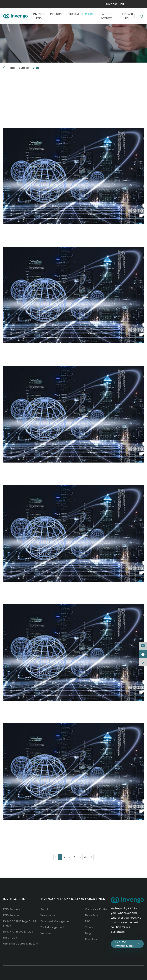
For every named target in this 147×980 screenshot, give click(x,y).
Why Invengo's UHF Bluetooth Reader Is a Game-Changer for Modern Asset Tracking (69, 831)
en (140, 4)
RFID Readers (12, 909)
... (80, 857)
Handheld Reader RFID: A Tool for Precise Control (41, 235)
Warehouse (48, 915)
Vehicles (46, 933)
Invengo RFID (39, 16)
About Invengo (106, 16)
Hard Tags (10, 938)
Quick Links (95, 899)
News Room (93, 915)
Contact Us (127, 16)
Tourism (73, 14)
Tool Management (52, 927)
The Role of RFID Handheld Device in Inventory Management (50, 354)
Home (12, 68)
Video (89, 927)
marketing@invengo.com (21, 4)
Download (92, 939)
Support (88, 14)
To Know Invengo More (127, 944)
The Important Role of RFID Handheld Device (38, 711)
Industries (57, 14)
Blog (36, 68)
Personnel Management (56, 921)
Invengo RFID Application (62, 899)
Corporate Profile (96, 909)
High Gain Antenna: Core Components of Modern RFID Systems (52, 473)
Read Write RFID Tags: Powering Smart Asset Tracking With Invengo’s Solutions (65, 592)
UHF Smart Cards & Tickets (20, 944)
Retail (44, 909)
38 (86, 857)
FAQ (88, 921)
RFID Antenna (12, 915)
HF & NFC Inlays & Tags (18, 932)
